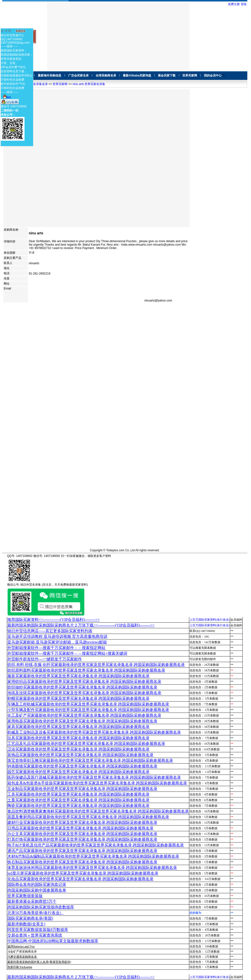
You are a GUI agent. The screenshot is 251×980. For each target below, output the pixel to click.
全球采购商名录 (106, 75)
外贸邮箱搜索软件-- (56, 648)
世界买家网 (190, 75)
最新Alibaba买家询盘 (137, 75)
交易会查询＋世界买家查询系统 (35, 935)
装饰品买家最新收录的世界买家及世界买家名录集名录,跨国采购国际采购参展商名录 (80, 755)
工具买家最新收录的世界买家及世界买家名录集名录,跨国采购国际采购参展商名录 (78, 794)
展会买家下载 (167, 75)
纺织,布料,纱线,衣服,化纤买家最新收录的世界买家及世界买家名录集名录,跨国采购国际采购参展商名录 (96, 665)
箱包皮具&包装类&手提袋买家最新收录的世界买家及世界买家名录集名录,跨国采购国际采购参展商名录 (97, 783)
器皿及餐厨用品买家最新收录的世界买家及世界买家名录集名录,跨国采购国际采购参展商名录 (88, 817)
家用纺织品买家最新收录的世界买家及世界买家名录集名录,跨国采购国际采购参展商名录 (84, 682)
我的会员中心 (213, 75)
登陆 (244, 4)
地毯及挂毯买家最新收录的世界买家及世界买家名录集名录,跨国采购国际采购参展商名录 (84, 693)
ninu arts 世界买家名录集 (89, 84)
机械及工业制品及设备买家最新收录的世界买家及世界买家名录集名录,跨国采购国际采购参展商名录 (94, 732)
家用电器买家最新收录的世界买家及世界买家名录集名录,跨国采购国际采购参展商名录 (82, 721)
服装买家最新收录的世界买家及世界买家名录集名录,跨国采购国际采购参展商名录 (78, 676)
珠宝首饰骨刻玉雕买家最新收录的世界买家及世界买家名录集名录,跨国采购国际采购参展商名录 (90, 760)
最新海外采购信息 (50, 75)
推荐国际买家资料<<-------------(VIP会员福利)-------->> (53, 620)
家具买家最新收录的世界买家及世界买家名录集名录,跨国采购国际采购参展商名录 (78, 727)
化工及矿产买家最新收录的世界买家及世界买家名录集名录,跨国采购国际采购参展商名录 (84, 715)
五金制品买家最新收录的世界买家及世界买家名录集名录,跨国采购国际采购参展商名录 (82, 789)
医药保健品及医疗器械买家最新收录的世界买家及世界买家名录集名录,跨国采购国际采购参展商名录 (94, 777)
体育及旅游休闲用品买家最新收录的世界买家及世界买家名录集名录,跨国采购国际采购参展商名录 (92, 868)
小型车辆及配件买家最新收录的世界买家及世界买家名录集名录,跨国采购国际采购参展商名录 (88, 710)
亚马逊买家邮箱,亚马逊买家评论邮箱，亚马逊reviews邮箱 (57, 642)
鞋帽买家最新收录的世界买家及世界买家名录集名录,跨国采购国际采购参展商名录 (78, 698)
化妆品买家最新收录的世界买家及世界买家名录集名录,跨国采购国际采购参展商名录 (80, 879)
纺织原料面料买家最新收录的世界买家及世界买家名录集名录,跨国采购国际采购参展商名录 (86, 670)
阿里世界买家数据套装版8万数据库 (38, 930)
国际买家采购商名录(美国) (30, 918)
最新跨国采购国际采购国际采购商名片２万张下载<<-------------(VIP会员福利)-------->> (81, 625)
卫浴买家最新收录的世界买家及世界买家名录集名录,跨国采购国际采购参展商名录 (78, 749)
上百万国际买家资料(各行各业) (210, 620)
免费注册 (234, 4)
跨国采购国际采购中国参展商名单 (37, 890)
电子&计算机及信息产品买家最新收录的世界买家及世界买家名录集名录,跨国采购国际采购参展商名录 (96, 845)
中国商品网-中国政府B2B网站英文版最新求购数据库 (53, 941)
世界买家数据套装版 (25, 896)
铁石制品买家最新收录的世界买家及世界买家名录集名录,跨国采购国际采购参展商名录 (82, 862)
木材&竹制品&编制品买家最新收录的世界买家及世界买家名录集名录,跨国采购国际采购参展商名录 (93, 856)
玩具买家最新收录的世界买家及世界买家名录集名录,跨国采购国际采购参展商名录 (78, 738)
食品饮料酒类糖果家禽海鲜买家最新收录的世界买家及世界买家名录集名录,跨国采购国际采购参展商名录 (98, 811)
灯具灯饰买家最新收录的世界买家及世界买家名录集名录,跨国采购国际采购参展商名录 (82, 839)
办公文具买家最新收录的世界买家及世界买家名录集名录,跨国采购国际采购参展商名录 (82, 834)
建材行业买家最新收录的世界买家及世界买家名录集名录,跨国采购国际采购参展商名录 (82, 823)
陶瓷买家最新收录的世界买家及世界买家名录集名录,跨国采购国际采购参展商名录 (78, 806)
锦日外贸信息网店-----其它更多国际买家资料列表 (50, 631)
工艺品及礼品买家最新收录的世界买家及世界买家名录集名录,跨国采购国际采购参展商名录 (86, 744)
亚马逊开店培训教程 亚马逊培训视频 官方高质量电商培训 (57, 636)
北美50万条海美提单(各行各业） (35, 913)
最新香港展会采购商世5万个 (32, 901)
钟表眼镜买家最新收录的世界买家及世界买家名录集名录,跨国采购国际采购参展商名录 (82, 766)
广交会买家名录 (78, 75)
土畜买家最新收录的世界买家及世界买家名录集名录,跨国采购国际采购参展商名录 (78, 800)
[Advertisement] (118, 37)
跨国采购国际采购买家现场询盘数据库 (41, 907)
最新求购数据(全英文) (26, 924)
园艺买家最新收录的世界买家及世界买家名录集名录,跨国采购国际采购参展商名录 (78, 772)
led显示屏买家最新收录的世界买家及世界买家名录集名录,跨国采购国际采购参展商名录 (83, 873)
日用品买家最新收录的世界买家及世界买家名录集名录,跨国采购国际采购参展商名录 (80, 828)
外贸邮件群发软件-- (45, 659)
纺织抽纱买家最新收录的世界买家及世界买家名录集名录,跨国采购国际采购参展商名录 (82, 687)
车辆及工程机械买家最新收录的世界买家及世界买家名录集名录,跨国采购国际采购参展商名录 (88, 704)
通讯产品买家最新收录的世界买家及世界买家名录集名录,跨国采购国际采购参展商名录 (82, 851)
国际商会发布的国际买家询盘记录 (37, 885)
